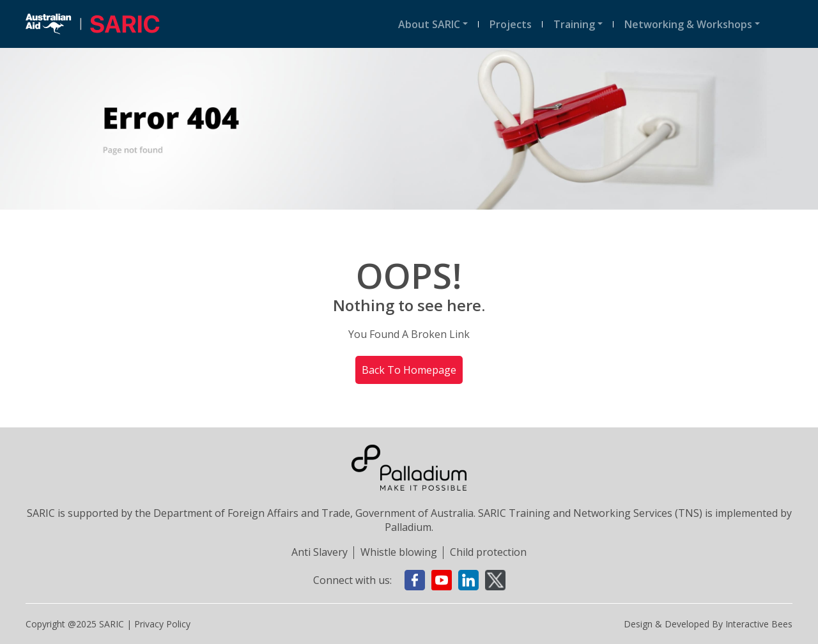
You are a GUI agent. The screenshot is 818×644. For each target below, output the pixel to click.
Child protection (488, 552)
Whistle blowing (399, 552)
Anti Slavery (320, 552)
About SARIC (429, 24)
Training (574, 24)
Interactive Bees (759, 624)
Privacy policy (162, 624)
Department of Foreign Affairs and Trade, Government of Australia (313, 513)
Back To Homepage (409, 370)
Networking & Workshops (688, 24)
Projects (511, 24)
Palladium (408, 527)
